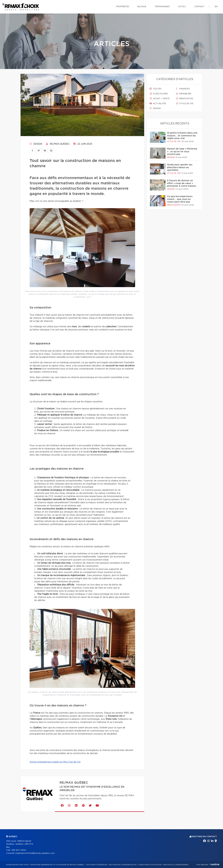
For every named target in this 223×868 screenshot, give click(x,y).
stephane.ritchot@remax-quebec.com (35, 853)
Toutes (156, 89)
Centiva (214, 864)
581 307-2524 (19, 850)
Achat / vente (160, 99)
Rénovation (185, 99)
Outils (182, 7)
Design (36, 144)
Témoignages (162, 7)
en (216, 7)
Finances (183, 89)
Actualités (158, 104)
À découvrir (159, 94)
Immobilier (184, 94)
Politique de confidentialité (123, 865)
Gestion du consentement (176, 865)
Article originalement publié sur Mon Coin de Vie (55, 762)
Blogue (142, 7)
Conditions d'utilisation (150, 865)
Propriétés (123, 7)
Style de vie (185, 104)
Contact (199, 7)
